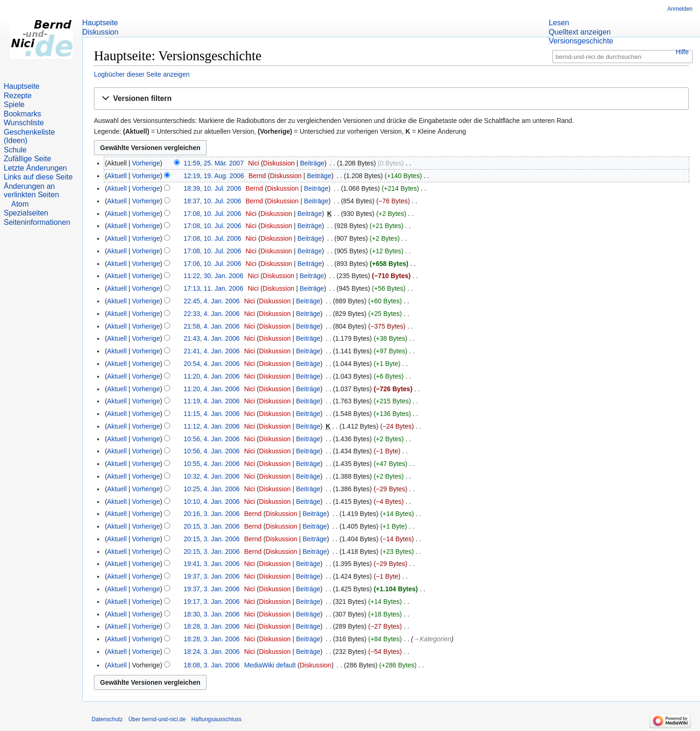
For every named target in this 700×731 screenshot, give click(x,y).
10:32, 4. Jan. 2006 (212, 476)
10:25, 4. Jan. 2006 (212, 489)
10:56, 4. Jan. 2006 (212, 439)
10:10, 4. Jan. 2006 (212, 502)
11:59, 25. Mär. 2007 (214, 163)
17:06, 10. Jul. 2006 (212, 264)
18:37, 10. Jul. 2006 (212, 201)
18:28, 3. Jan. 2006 (212, 626)
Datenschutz (107, 719)
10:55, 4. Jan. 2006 (212, 464)
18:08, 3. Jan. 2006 (212, 665)
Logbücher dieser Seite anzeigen (142, 74)
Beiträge (312, 163)
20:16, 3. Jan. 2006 (212, 514)
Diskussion (279, 163)
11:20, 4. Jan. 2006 (212, 376)
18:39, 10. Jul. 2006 (212, 188)
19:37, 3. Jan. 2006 (212, 576)
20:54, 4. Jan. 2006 (212, 364)
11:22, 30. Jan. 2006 (214, 276)
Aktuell (117, 176)
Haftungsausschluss (216, 719)
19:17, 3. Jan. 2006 (212, 602)
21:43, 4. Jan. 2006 (212, 338)
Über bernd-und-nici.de (157, 719)
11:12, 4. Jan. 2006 (212, 426)
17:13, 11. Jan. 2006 (214, 288)
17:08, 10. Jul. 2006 (212, 214)
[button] (391, 99)
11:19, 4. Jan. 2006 (212, 401)
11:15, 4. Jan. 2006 (212, 414)
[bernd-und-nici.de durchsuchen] (622, 57)
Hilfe (682, 52)
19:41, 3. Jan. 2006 (212, 564)
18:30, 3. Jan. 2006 (212, 614)
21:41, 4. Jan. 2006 (212, 351)
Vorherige (146, 163)
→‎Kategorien (432, 639)
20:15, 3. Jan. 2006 (212, 526)
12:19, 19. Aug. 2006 (214, 176)
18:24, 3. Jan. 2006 (212, 652)
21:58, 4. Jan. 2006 (212, 326)
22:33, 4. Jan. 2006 (212, 314)
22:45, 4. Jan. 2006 (212, 301)
